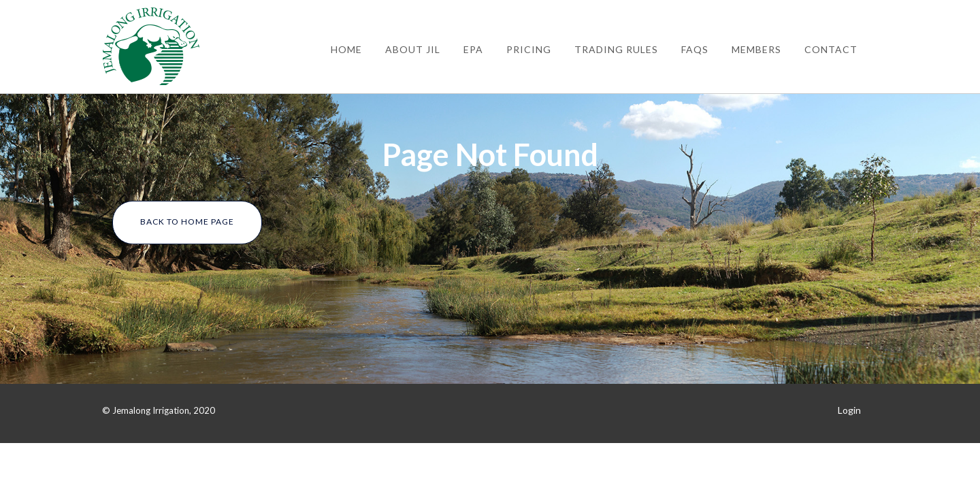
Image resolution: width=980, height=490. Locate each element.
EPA (473, 49)
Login (849, 410)
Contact (831, 49)
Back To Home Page (187, 222)
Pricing (529, 49)
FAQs (695, 49)
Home (346, 49)
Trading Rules (616, 49)
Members (756, 49)
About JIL (413, 49)
